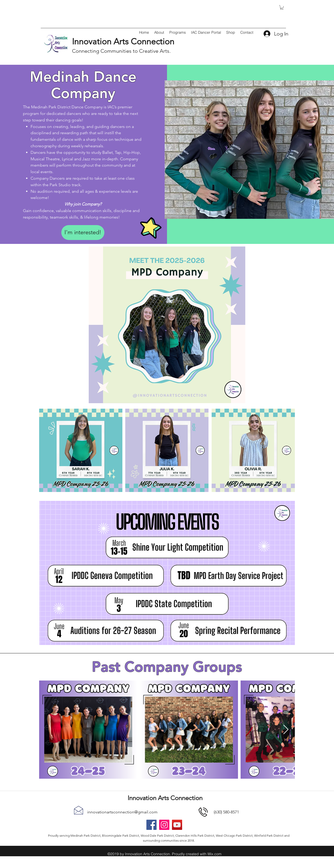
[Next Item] (286, 730)
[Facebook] (151, 825)
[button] (282, 7)
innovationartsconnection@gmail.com (122, 812)
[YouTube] (177, 825)
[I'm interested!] (83, 233)
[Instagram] (164, 825)
